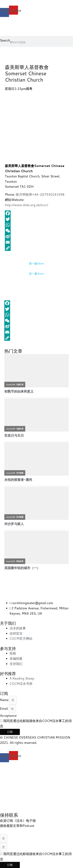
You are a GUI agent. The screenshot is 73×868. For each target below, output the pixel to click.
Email (4, 709)
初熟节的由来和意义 (19, 391)
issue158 (11, 517)
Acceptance (8, 716)
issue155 (11, 429)
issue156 (11, 384)
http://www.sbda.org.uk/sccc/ (26, 205)
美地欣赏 (20, 561)
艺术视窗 (20, 473)
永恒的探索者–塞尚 (18, 480)
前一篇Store (36, 263)
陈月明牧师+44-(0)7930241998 (40, 194)
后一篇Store (36, 274)
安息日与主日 (14, 435)
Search (5, 40)
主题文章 (20, 384)
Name (5, 700)
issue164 (11, 561)
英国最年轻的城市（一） (22, 568)
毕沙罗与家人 (14, 524)
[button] (36, 37)
